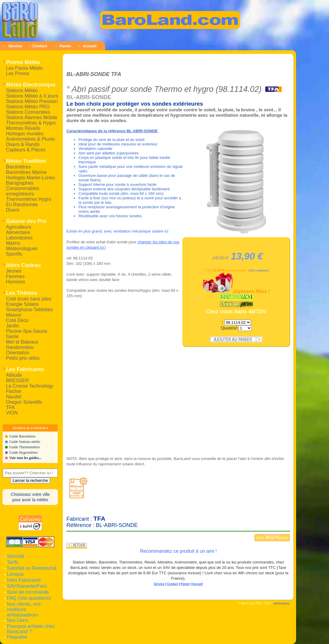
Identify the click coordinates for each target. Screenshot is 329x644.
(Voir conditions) (259, 270)
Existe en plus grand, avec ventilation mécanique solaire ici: (118, 231)
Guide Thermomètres (25, 447)
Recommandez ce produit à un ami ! (178, 551)
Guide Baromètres (22, 436)
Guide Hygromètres (23, 452)
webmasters (281, 603)
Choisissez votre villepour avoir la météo (30, 497)
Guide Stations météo (25, 442)
